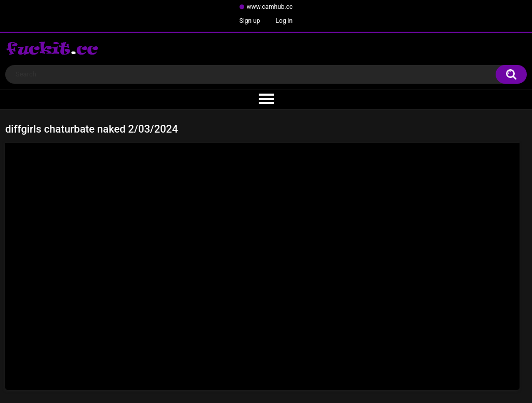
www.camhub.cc (270, 7)
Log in (284, 21)
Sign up (250, 21)
